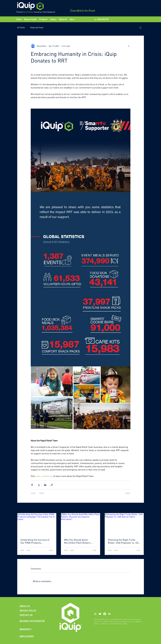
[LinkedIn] (109, 614)
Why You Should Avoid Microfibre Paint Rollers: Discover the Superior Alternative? (78, 541)
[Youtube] (100, 614)
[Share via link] (52, 485)
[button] (53, 19)
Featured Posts (37, 28)
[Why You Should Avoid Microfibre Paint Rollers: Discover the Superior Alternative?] (80, 524)
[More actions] (129, 46)
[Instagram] (95, 614)
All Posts (21, 28)
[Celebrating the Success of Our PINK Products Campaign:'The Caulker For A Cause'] (37, 524)
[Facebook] (105, 614)
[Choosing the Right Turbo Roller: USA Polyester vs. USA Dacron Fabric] (124, 524)
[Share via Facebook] (32, 485)
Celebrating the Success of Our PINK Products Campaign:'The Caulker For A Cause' (36, 541)
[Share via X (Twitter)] (39, 485)
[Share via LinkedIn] (45, 485)
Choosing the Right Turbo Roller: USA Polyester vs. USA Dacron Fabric (124, 541)
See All (141, 508)
